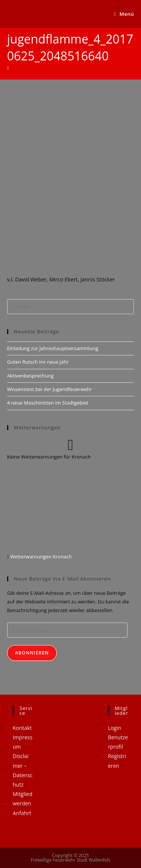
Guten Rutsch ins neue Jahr (38, 362)
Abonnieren (32, 653)
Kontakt (22, 728)
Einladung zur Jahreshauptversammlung (53, 348)
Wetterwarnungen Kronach (40, 557)
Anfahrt (22, 813)
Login (114, 728)
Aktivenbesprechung (30, 376)
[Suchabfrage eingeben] (71, 307)
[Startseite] (8, 68)
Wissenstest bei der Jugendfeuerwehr (50, 389)
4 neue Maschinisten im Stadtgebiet (48, 403)
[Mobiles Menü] (124, 14)
